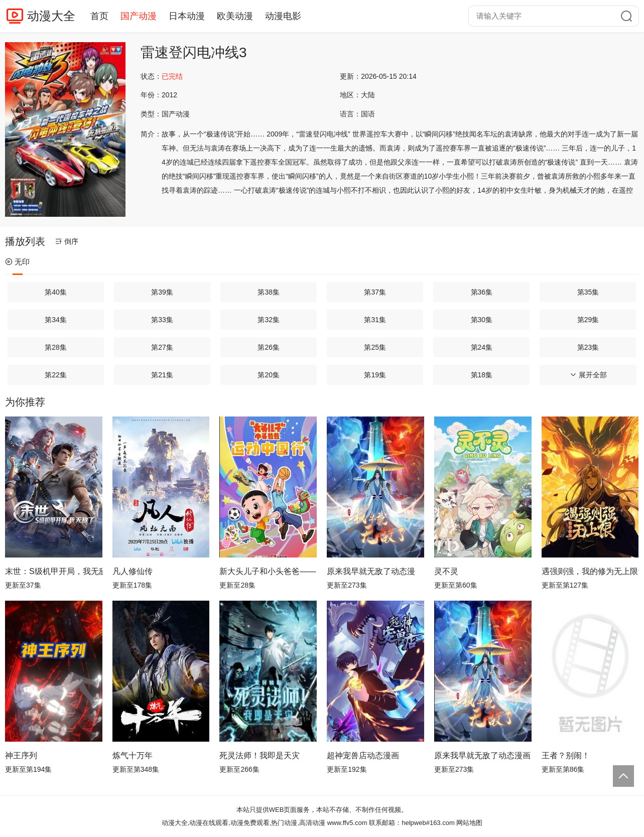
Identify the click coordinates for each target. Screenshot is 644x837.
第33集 (162, 320)
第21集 (162, 375)
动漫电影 (283, 16)
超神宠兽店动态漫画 (363, 755)
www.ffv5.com (347, 823)
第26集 (269, 347)
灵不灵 (446, 571)
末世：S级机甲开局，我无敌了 (54, 571)
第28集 (56, 347)
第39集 (162, 292)
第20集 (269, 375)
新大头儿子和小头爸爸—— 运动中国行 (268, 571)
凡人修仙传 (133, 571)
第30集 (482, 320)
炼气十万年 (133, 755)
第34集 (56, 320)
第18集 (482, 375)
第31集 (375, 320)
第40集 (56, 292)
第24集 (482, 347)
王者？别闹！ (566, 755)
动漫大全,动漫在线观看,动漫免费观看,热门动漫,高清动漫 (243, 823)
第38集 (269, 292)
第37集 (375, 292)
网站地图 (469, 823)
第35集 (588, 292)
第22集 (56, 375)
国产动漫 (139, 16)
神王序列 (21, 755)
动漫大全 (51, 16)
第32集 (269, 320)
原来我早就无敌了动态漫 (371, 571)
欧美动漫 (235, 16)
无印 (17, 262)
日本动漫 (187, 16)
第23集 (588, 347)
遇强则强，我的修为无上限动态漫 (590, 571)
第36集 (482, 292)
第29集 (588, 320)
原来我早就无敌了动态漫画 (482, 755)
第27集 (162, 347)
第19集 (375, 375)
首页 (99, 16)
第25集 (375, 347)
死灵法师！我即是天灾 (260, 755)
